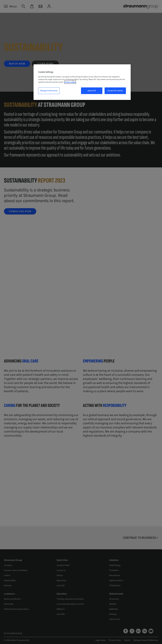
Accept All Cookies (115, 91)
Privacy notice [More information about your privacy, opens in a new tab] (70, 82)
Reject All (92, 91)
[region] (82, 82)
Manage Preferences (49, 91)
